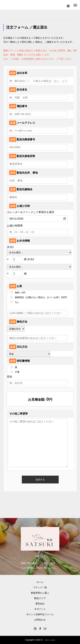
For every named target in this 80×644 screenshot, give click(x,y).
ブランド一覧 (40, 587)
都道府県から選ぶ (40, 593)
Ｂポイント (40, 609)
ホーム (40, 582)
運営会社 (40, 604)
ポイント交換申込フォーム (40, 614)
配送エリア (40, 598)
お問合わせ (40, 620)
